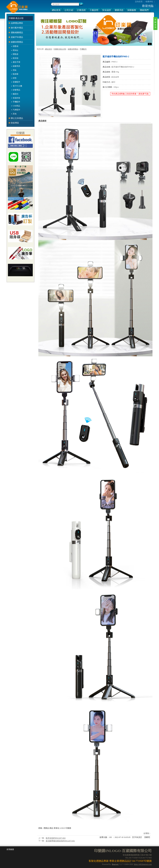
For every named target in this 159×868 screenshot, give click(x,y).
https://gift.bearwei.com (143, 864)
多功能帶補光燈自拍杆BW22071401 (60, 841)
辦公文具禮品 (17, 118)
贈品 (51, 828)
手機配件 (83, 49)
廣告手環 (16, 62)
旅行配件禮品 (17, 28)
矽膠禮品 (16, 90)
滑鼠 (15, 70)
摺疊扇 (16, 46)
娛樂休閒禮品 (73, 49)
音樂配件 (16, 82)
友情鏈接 (10, 849)
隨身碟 (16, 74)
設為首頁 (139, 2)
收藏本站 (149, 2)
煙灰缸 (16, 50)
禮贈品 (46, 828)
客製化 (57, 828)
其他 (15, 114)
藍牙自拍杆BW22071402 (56, 838)
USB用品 (16, 106)
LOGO (62, 828)
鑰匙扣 (16, 94)
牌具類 (16, 58)
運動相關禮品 (17, 33)
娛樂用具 (16, 66)
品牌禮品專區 (17, 23)
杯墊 (15, 78)
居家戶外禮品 (17, 37)
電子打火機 (17, 86)
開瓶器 (16, 54)
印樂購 (68, 828)
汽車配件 (16, 110)
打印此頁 (137, 837)
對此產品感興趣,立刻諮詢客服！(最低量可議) (130, 94)
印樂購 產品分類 (60, 49)
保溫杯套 (16, 98)
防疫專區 (15, 123)
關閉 (147, 837)
